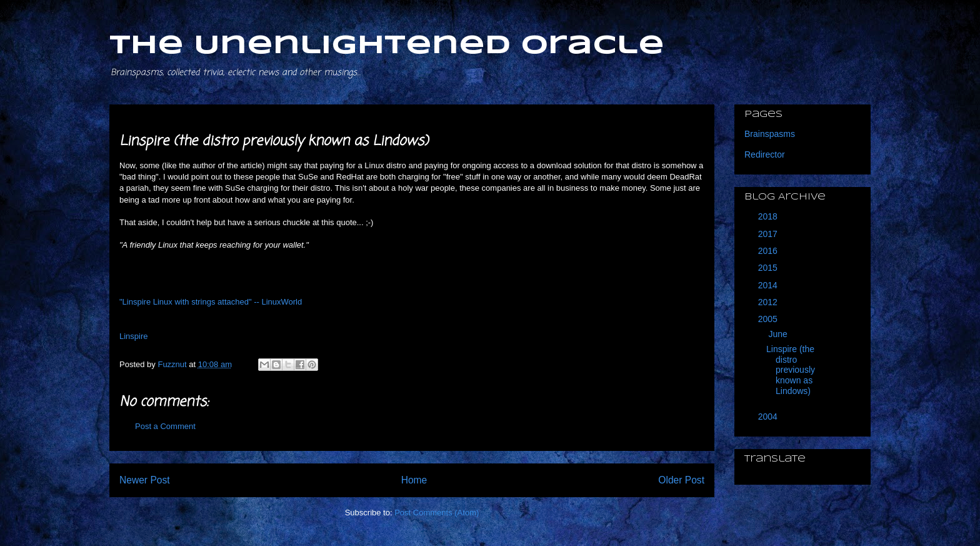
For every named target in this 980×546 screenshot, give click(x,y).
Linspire (134, 336)
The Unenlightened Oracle (387, 46)
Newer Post (145, 480)
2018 (769, 216)
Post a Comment (165, 426)
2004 (769, 417)
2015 (769, 268)
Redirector (765, 154)
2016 (769, 251)
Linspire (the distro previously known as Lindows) (791, 370)
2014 (769, 285)
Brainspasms (770, 134)
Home (414, 480)
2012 (769, 302)
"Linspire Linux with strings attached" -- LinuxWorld (211, 302)
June (779, 334)
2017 (769, 234)
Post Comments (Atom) (437, 513)
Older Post (681, 480)
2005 (769, 319)
